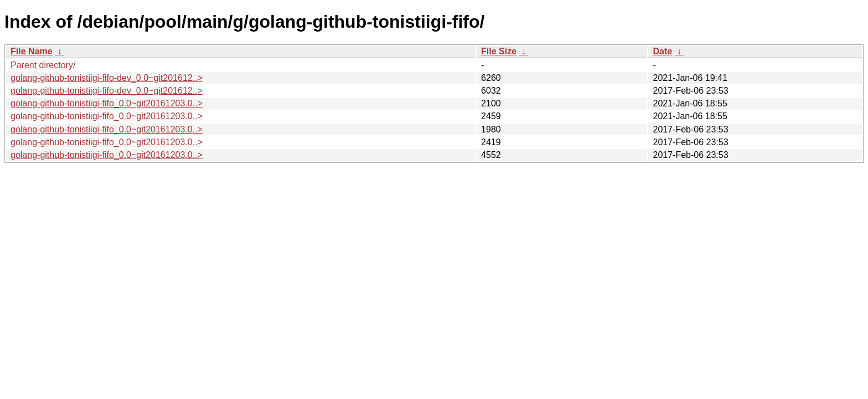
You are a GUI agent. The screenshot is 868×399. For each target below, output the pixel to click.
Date (662, 51)
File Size (499, 51)
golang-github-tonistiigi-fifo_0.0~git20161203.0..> (107, 103)
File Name (32, 51)
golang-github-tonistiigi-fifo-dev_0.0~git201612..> (107, 78)
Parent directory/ (43, 65)
